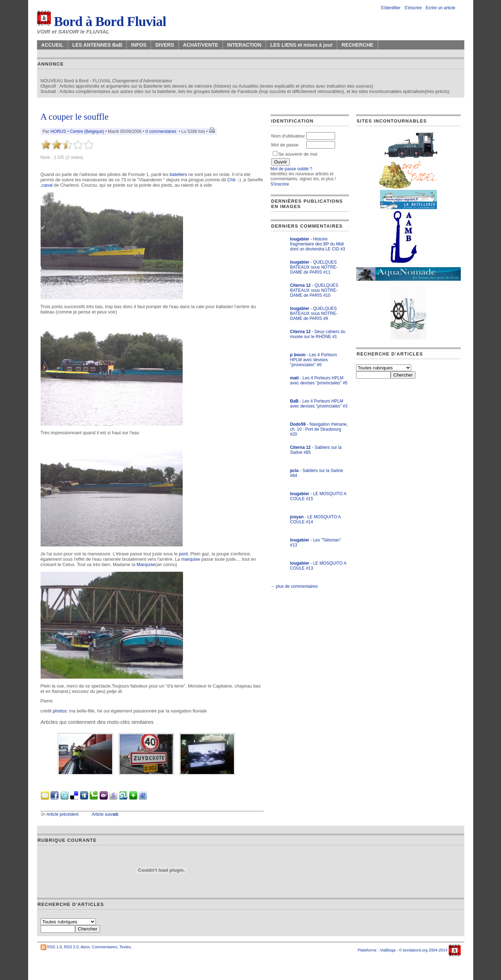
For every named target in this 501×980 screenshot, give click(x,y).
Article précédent (63, 814)
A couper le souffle (75, 117)
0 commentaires (162, 131)
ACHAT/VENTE (201, 45)
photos (59, 711)
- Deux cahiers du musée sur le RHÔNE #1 (318, 334)
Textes (125, 947)
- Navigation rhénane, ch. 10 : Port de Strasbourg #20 (319, 429)
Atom (85, 947)
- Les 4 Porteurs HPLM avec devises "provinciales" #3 (319, 404)
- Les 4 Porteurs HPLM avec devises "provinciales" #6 (314, 360)
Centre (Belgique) (87, 131)
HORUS (58, 131)
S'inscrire (413, 8)
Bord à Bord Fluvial (102, 21)
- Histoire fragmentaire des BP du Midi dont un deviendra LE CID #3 (318, 244)
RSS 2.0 (71, 947)
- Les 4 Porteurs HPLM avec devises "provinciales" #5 (319, 380)
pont (184, 554)
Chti (231, 180)
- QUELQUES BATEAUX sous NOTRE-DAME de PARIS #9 (314, 313)
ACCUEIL (53, 45)
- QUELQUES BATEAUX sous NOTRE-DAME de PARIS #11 (314, 267)
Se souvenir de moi (295, 154)
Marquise (146, 564)
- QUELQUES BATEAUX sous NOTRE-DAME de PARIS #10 (314, 290)
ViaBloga (388, 950)
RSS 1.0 (55, 947)
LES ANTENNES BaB (97, 45)
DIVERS (165, 45)
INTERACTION (244, 45)
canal (47, 185)
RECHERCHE (357, 45)
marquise (191, 559)
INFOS (139, 45)
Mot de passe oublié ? (291, 169)
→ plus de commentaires (294, 586)
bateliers (178, 174)
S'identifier (391, 8)
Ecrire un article (440, 8)
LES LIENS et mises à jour (301, 45)
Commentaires (105, 947)
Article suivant (105, 814)
